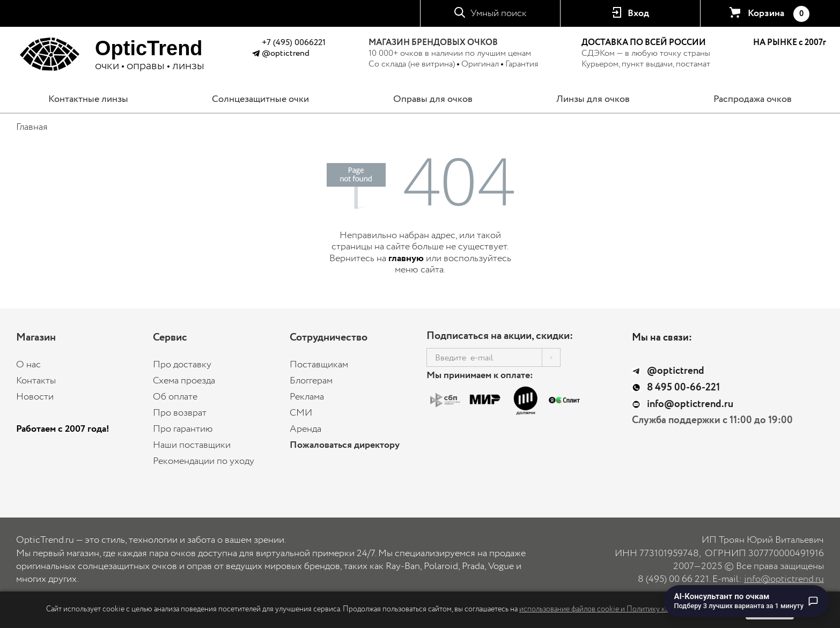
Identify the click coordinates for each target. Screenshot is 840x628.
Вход (638, 13)
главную (406, 258)
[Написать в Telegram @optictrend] (256, 55)
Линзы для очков (593, 99)
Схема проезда (184, 381)
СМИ (301, 413)
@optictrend (286, 53)
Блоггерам (311, 381)
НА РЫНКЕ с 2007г (790, 43)
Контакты (36, 381)
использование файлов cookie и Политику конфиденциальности (626, 609)
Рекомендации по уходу (204, 461)
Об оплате (175, 397)
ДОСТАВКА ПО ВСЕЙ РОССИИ (644, 43)
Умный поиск (499, 13)
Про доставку (182, 365)
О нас (28, 365)
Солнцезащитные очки (260, 99)
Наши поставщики (192, 445)
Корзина (778, 14)
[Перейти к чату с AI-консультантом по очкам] (747, 601)
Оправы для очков (433, 99)
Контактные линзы (88, 99)
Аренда (305, 429)
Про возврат (180, 413)
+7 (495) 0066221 (294, 43)
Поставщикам (319, 365)
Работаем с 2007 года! (63, 429)
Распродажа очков (753, 99)
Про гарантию (183, 429)
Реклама (307, 397)
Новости (35, 397)
